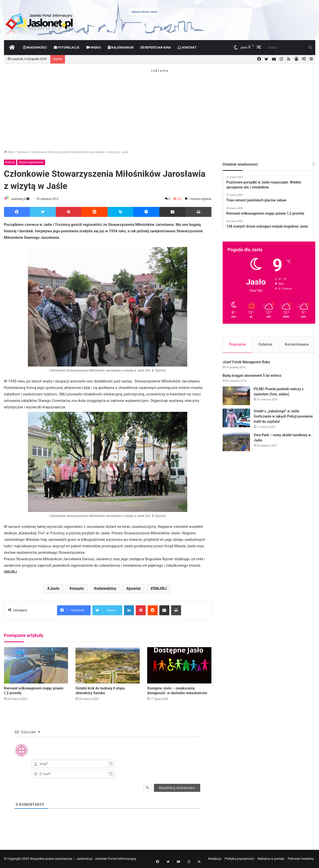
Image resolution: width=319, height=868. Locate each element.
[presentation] (170, 769)
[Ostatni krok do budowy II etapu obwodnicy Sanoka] (108, 666)
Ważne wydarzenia (31, 162)
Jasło (55, 589)
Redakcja (215, 859)
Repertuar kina (156, 47)
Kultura (23, 152)
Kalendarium (121, 47)
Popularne (237, 344)
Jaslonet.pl (20, 199)
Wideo (94, 47)
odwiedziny (106, 589)
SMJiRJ (160, 589)
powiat (134, 589)
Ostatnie (265, 344)
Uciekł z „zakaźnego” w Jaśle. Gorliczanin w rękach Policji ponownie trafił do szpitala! (283, 417)
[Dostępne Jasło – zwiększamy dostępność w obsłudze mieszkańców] (179, 666)
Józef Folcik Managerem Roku (246, 363)
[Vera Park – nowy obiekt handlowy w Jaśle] (236, 443)
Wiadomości (35, 47)
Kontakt (187, 47)
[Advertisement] (160, 107)
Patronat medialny (301, 859)
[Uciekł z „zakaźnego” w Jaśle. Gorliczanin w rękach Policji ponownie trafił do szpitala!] (236, 419)
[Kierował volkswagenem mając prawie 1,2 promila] (36, 666)
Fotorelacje (67, 47)
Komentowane (297, 344)
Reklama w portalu (271, 859)
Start (9, 152)
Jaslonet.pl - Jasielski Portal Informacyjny (106, 859)
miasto (78, 589)
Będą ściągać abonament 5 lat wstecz (252, 376)
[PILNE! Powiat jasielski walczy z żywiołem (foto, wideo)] (236, 397)
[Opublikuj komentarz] (177, 788)
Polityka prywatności (239, 859)
